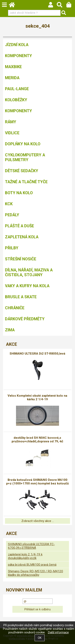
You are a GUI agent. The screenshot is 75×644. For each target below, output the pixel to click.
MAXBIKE (13, 67)
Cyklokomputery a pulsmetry (25, 157)
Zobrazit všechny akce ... (38, 521)
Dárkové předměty (25, 319)
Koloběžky (16, 100)
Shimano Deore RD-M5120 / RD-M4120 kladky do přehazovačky (35, 573)
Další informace (58, 632)
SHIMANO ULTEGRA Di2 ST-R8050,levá (37, 354)
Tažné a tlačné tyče (26, 182)
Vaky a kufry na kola (27, 286)
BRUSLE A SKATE (21, 297)
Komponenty (18, 56)
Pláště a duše (19, 226)
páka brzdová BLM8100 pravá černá (32, 565)
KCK (9, 204)
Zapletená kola (22, 237)
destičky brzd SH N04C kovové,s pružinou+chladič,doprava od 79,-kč (37, 440)
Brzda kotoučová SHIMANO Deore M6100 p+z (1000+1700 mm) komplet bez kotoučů (37, 482)
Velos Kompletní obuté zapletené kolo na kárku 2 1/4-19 (37, 397)
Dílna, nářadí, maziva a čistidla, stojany (29, 272)
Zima (10, 330)
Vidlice (12, 133)
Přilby (12, 248)
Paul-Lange (17, 89)
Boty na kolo (19, 193)
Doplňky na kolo (23, 144)
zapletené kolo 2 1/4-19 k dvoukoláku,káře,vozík (25, 556)
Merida (12, 78)
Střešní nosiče (21, 259)
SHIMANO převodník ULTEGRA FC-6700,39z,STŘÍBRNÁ (31, 546)
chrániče (15, 308)
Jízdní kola (17, 45)
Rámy (11, 122)
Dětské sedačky (22, 171)
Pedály (12, 215)
